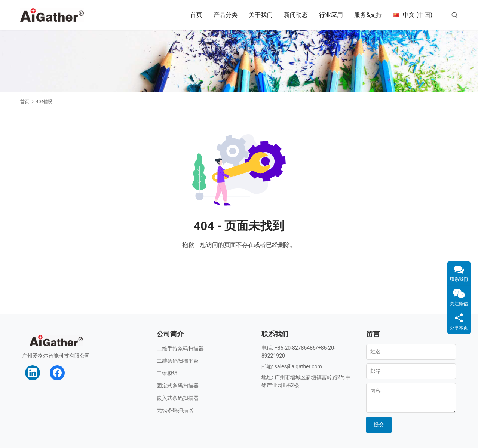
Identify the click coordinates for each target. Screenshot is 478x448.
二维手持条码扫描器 (180, 349)
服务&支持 (368, 15)
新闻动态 (296, 15)
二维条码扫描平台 (178, 361)
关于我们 (261, 15)
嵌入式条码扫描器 (178, 398)
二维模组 (167, 373)
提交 (379, 424)
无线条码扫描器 (175, 410)
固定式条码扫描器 (178, 386)
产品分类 (226, 15)
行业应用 (331, 15)
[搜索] (454, 15)
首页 (196, 15)
